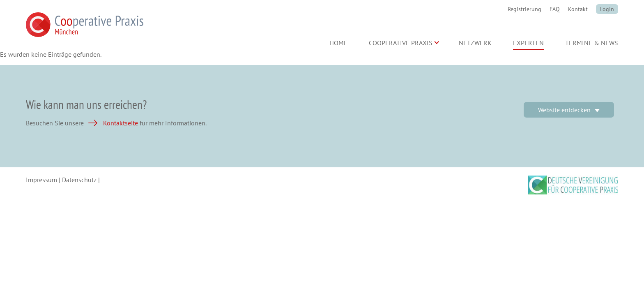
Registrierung (524, 9)
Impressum (41, 180)
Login (607, 9)
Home (338, 43)
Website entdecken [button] (564, 110)
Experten (528, 43)
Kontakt (578, 9)
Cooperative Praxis (401, 43)
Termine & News (592, 43)
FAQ (555, 9)
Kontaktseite (121, 123)
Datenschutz (79, 180)
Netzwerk (475, 43)
